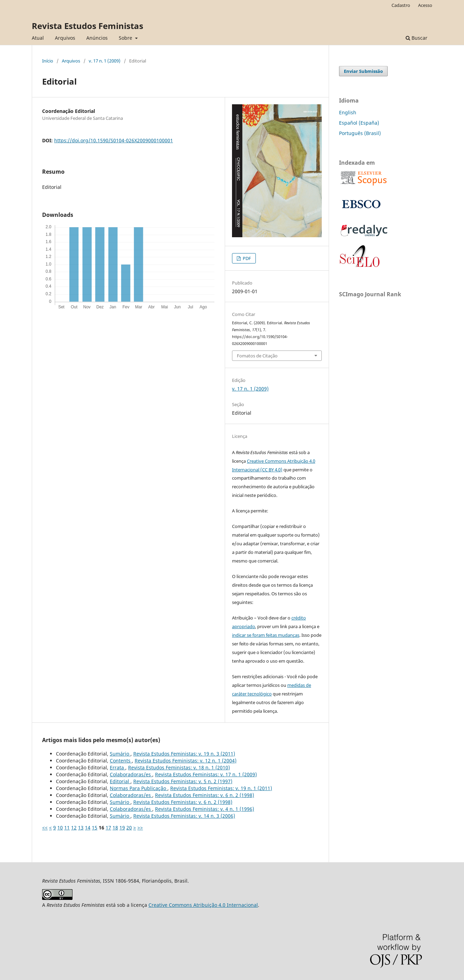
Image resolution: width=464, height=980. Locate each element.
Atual (38, 38)
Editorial (120, 781)
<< (45, 828)
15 (95, 828)
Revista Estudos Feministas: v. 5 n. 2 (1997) (183, 781)
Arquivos (65, 38)
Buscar (417, 38)
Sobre (126, 38)
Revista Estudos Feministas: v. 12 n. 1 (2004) (186, 761)
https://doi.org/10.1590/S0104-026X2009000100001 (114, 140)
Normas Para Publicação (139, 788)
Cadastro (401, 5)
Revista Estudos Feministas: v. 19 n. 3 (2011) (184, 754)
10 (60, 828)
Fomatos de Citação (257, 356)
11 (67, 828)
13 (81, 828)
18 (115, 828)
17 (108, 828)
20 (129, 828)
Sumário (120, 754)
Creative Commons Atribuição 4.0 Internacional (203, 905)
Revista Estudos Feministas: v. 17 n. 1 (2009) (206, 774)
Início (48, 61)
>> (140, 828)
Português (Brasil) (360, 133)
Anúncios (97, 38)
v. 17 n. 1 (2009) (105, 61)
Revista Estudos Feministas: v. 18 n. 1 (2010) (179, 767)
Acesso (425, 5)
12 (74, 828)
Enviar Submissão (363, 71)
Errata (118, 767)
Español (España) (359, 123)
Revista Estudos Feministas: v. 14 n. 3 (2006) (184, 816)
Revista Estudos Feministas (88, 26)
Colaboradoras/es (131, 774)
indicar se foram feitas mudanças (266, 635)
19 (122, 828)
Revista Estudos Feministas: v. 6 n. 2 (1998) (205, 795)
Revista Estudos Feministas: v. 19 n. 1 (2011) (221, 788)
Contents (121, 761)
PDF (246, 258)
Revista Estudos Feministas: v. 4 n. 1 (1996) (205, 809)
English (348, 112)
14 (88, 828)
